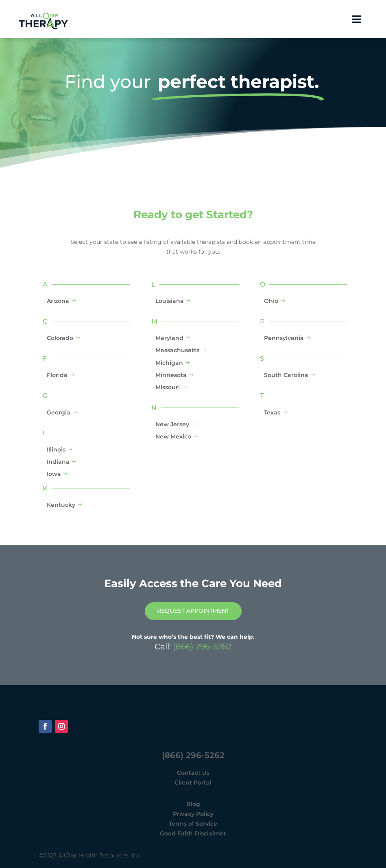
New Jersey (172, 424)
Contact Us (193, 773)
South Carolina (286, 375)
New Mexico (173, 437)
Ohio (271, 301)
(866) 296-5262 (202, 647)
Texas (272, 412)
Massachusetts (177, 351)
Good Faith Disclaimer (193, 833)
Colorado (60, 338)
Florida (57, 375)
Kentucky (61, 505)
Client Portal (193, 783)
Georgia (59, 412)
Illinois (56, 449)
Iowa (54, 474)
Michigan (169, 363)
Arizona (58, 301)
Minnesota (171, 375)
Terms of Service (193, 824)
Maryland (169, 338)
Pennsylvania (284, 338)
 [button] (357, 19)
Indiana (58, 462)
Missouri (168, 387)
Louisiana (170, 301)
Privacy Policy (193, 814)
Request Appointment (193, 611)
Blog (193, 804)
